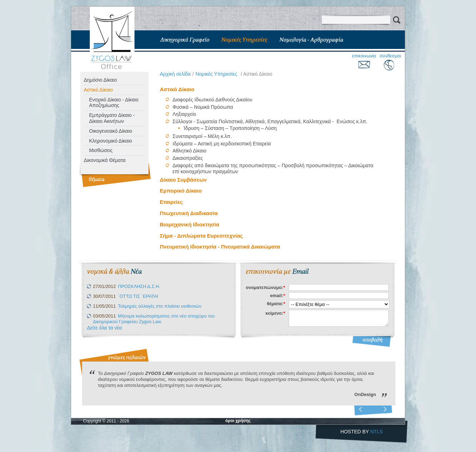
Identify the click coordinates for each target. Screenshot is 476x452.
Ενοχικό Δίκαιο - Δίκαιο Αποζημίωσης (114, 103)
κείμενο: (275, 313)
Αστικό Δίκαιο (98, 90)
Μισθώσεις (101, 150)
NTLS (376, 432)
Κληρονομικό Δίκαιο (111, 141)
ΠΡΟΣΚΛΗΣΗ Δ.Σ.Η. (139, 286)
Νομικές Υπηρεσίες (216, 74)
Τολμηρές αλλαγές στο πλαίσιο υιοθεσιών (160, 306)
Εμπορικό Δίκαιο (181, 191)
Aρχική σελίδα (175, 74)
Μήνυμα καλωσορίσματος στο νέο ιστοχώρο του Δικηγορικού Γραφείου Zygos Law (154, 319)
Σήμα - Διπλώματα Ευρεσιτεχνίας (201, 236)
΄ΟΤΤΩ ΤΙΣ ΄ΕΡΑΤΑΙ (138, 296)
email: (278, 296)
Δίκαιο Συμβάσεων (183, 180)
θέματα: (276, 304)
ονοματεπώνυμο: (265, 287)
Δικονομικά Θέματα (105, 160)
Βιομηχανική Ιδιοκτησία (190, 224)
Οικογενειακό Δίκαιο (111, 131)
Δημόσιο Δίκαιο (100, 80)
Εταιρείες (171, 202)
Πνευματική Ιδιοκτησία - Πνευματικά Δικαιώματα (220, 247)
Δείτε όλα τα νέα (104, 328)
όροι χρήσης (238, 421)
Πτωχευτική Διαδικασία (189, 213)
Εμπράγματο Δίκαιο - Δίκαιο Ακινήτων (112, 118)
